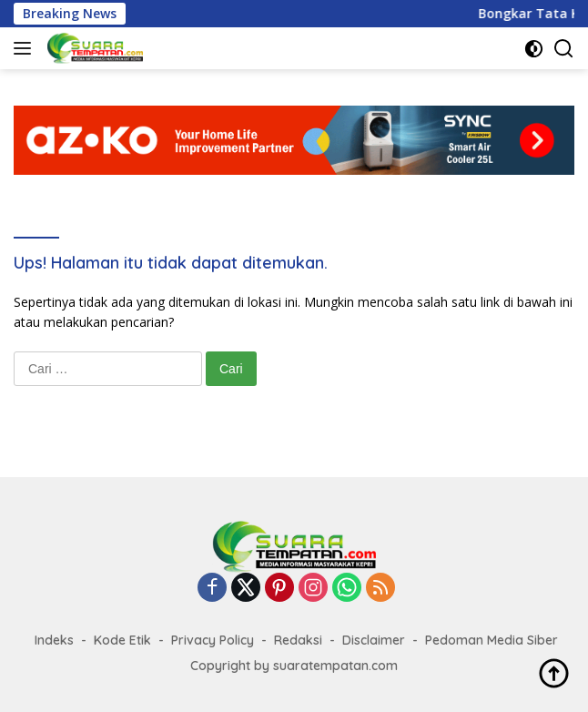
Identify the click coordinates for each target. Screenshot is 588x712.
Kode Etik (122, 640)
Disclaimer (374, 640)
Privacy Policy (213, 640)
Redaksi (298, 640)
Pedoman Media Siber (492, 640)
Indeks (54, 640)
